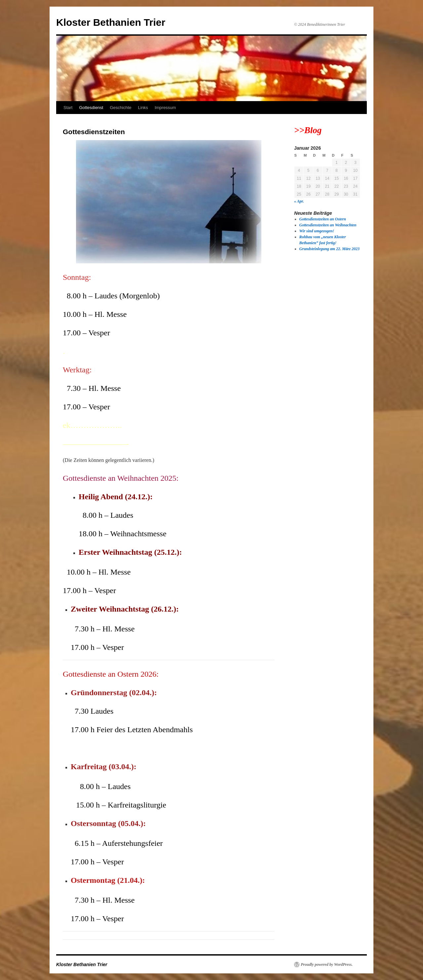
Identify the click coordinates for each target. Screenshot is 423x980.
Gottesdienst (91, 108)
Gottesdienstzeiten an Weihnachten (328, 225)
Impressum (165, 108)
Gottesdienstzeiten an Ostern (323, 219)
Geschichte (120, 108)
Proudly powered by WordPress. (327, 964)
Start (68, 108)
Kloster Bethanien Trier (111, 22)
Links (143, 108)
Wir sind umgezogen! (317, 231)
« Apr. (299, 201)
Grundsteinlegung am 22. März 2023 (329, 249)
